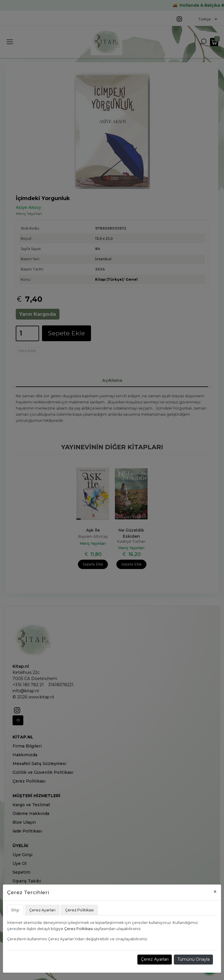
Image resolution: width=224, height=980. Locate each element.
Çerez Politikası (78, 929)
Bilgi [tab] (15, 910)
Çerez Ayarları (155, 959)
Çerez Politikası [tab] (79, 910)
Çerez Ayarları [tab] (42, 910)
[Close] (215, 892)
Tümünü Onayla (194, 959)
